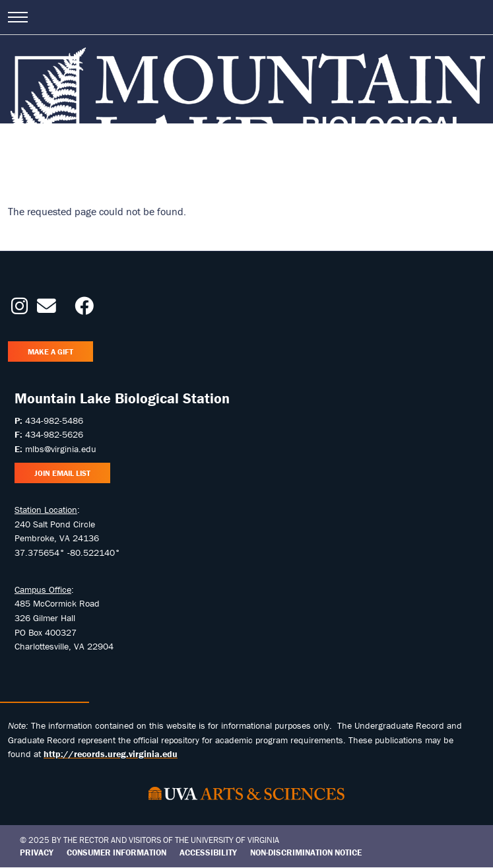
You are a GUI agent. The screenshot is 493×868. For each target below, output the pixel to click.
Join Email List (62, 473)
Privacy (37, 852)
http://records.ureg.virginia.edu (111, 754)
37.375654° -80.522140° (67, 552)
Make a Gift (50, 351)
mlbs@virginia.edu (61, 449)
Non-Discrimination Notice (306, 852)
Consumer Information (116, 852)
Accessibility (208, 852)
